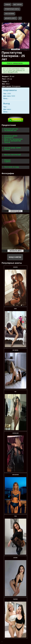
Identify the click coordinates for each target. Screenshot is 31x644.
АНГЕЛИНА (15, 558)
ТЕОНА (15, 516)
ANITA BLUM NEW (15, 475)
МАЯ (15, 392)
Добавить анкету (10, 18)
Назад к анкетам (15, 257)
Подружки (16, 599)
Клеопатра (15, 267)
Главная (8, 4)
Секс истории (9, 14)
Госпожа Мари (16, 433)
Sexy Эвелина (15, 350)
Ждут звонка (18, 4)
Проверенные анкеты (12, 9)
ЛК (20, 18)
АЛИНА (15, 309)
